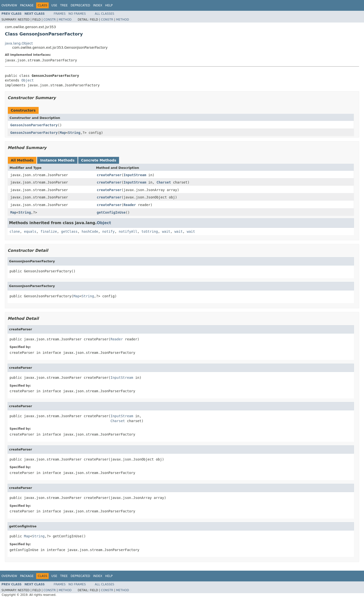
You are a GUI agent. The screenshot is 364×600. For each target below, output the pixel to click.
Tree (64, 5)
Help (109, 5)
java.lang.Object (19, 43)
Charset (164, 182)
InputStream (135, 175)
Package (27, 5)
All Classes (105, 14)
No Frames (77, 14)
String (74, 133)
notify (108, 231)
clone (15, 231)
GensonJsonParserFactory (34, 125)
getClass (69, 231)
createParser (109, 175)
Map (63, 133)
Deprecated (80, 5)
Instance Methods (57, 160)
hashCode (90, 231)
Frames (60, 14)
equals (30, 231)
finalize (49, 231)
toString (150, 231)
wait (166, 231)
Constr (50, 20)
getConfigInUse (111, 212)
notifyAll (128, 231)
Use (54, 5)
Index (98, 5)
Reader (130, 205)
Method (65, 20)
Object (28, 80)
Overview (9, 5)
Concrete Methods (99, 160)
